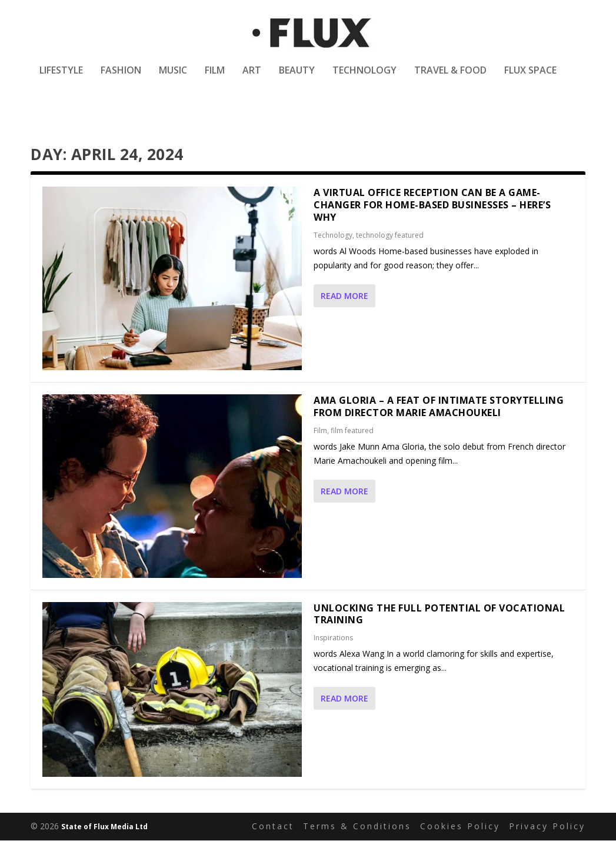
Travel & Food (450, 79)
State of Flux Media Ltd (104, 827)
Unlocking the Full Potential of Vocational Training (439, 614)
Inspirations (333, 638)
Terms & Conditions (357, 827)
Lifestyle (61, 79)
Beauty (297, 79)
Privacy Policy (547, 827)
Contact (273, 827)
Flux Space (530, 79)
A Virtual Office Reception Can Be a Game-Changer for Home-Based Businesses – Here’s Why (432, 205)
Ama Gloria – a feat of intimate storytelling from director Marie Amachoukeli (439, 407)
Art (252, 79)
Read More (344, 296)
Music (173, 79)
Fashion (121, 79)
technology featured (390, 235)
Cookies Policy (460, 827)
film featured (352, 431)
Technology (364, 79)
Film (215, 79)
